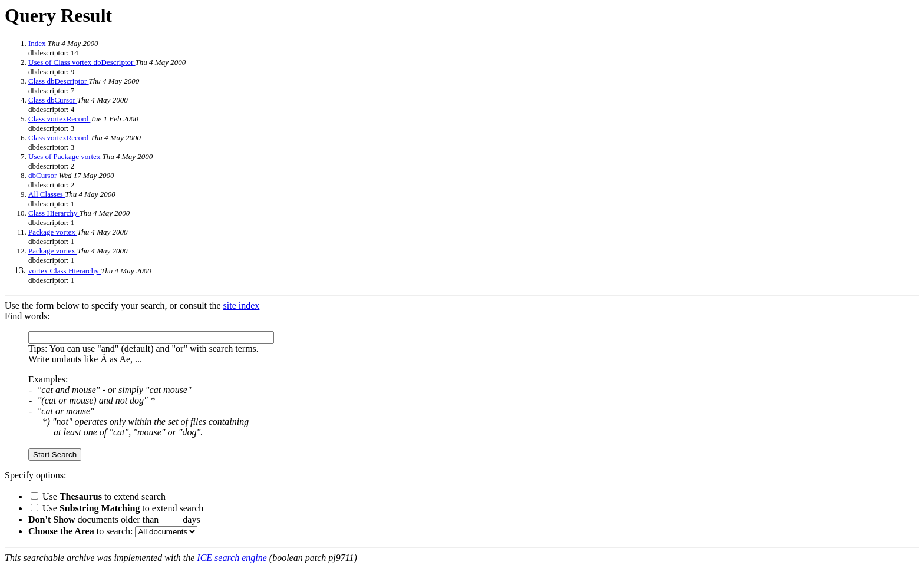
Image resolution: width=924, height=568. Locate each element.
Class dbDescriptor (59, 81)
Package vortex (53, 232)
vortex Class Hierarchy (65, 271)
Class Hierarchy (54, 213)
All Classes (47, 194)
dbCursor (42, 175)
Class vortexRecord (59, 119)
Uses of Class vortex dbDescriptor (82, 62)
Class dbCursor (53, 100)
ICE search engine (232, 558)
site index (242, 306)
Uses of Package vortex (65, 156)
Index (38, 43)
